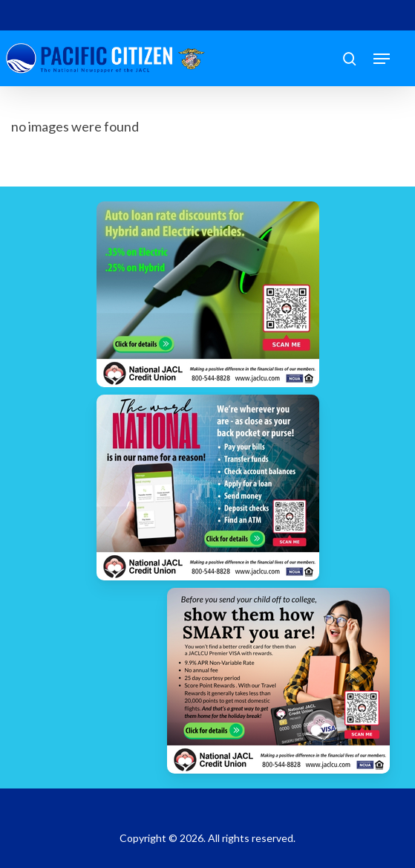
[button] (382, 59)
